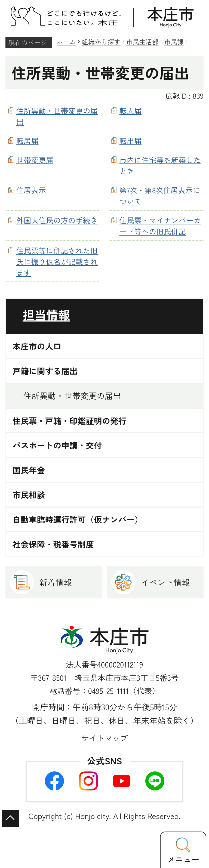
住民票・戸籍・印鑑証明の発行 (70, 421)
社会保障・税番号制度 (53, 544)
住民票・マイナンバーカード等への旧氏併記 (160, 226)
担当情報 (46, 315)
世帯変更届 (35, 160)
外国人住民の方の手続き (57, 220)
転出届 (131, 141)
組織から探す (101, 41)
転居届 (27, 141)
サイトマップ (104, 738)
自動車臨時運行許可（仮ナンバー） (78, 519)
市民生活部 (142, 41)
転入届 (131, 110)
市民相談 (29, 495)
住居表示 (31, 190)
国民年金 (29, 470)
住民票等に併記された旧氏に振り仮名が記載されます (57, 261)
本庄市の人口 (37, 346)
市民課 (174, 41)
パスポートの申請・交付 (57, 445)
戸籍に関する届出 (45, 371)
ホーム (66, 41)
